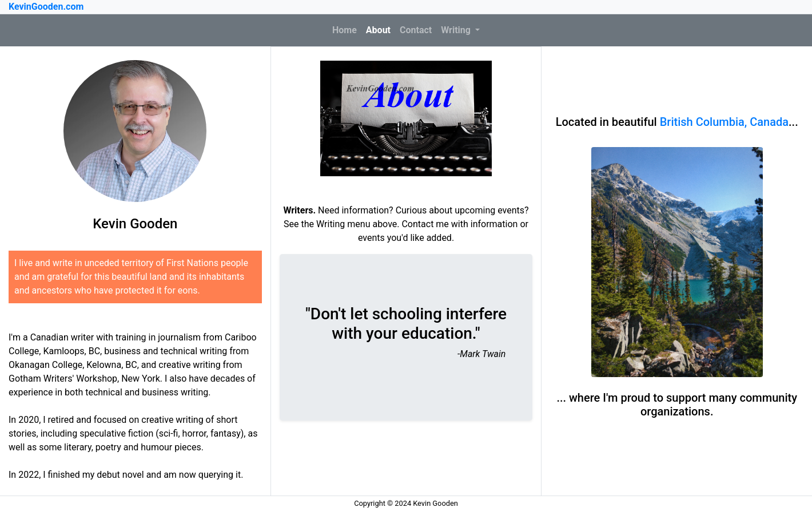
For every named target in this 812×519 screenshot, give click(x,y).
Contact (416, 30)
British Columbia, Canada (724, 122)
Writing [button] (457, 30)
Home (347, 29)
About (378, 30)
